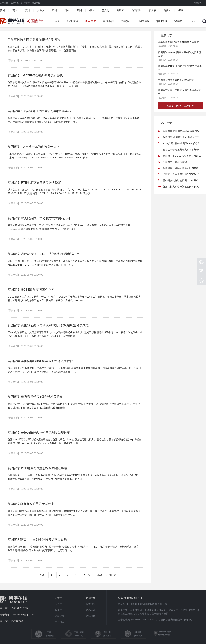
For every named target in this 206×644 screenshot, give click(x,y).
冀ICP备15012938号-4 (130, 598)
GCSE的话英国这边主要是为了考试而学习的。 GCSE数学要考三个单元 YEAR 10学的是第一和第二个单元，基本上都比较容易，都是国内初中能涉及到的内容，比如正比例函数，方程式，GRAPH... (74, 299)
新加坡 (152, 10)
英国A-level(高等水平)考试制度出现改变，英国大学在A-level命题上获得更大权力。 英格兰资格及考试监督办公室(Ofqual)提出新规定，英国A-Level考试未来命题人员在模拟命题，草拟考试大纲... (75, 441)
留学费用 (180, 21)
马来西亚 (136, 10)
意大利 (105, 10)
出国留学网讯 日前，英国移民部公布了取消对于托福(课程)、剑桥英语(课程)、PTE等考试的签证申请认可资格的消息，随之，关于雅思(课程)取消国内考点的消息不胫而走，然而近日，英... (75, 549)
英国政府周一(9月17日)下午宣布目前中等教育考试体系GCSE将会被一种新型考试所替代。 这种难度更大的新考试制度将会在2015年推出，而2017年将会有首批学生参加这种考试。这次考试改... (74, 84)
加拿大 (41, 10)
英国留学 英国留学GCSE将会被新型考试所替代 (40, 361)
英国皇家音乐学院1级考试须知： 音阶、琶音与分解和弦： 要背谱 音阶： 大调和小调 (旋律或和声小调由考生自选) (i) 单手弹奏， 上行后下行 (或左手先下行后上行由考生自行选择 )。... (74, 406)
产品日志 (91, 610)
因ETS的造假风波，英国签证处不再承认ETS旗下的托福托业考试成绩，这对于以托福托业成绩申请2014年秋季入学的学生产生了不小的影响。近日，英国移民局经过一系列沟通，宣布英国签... (75, 334)
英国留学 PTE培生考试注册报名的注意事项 (37, 468)
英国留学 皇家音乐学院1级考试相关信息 (35, 397)
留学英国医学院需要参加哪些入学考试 (34, 40)
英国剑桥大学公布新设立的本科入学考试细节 (183, 187)
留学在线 (4, 3)
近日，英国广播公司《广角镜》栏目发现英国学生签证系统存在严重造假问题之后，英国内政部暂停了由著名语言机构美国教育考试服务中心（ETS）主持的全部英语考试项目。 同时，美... (75, 263)
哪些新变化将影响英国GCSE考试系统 (183, 180)
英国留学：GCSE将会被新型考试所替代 (35, 75)
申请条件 (108, 21)
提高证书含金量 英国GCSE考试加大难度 (183, 174)
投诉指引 (91, 604)
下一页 (87, 575)
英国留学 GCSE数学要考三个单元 (31, 290)
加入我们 (60, 604)
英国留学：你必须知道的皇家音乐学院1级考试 (39, 111)
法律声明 (91, 598)
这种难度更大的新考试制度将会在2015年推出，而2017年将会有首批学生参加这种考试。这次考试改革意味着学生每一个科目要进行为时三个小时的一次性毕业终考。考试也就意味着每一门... (74, 370)
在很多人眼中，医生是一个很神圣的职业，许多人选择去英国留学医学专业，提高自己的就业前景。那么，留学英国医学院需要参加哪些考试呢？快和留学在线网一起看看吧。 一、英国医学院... (75, 49)
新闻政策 (73, 21)
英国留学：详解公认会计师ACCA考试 (183, 168)
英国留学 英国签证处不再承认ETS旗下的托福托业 (183, 137)
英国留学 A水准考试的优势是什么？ (34, 147)
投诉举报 (36, 3)
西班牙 (120, 10)
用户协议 (60, 622)
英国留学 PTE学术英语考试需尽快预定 (34, 183)
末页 (100, 575)
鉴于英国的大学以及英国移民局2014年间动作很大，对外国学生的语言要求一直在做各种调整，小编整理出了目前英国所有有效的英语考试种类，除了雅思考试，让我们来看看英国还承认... (74, 513)
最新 (58, 21)
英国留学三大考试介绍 (175, 162)
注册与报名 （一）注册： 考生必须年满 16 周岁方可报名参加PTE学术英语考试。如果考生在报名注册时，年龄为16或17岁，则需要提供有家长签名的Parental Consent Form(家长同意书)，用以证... (74, 477)
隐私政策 (60, 616)
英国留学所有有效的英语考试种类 (31, 504)
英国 (15, 10)
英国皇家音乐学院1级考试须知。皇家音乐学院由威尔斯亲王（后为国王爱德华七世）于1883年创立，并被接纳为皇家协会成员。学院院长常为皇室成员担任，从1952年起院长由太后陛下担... (74, 120)
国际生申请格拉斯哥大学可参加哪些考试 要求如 (183, 150)
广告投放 (25, 3)
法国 (79, 10)
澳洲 (27, 10)
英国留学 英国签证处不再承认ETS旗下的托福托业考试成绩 (48, 325)
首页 (42, 575)
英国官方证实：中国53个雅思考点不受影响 (37, 540)
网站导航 (198, 3)
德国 (92, 10)
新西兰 (167, 10)
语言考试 (90, 21)
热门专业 (162, 21)
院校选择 (144, 21)
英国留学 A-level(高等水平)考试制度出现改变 (39, 432)
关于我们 (60, 598)
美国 (2, 10)
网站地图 (91, 616)
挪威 (181, 10)
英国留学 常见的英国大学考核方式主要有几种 (39, 218)
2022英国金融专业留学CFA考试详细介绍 (183, 143)
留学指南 (126, 21)
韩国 (55, 10)
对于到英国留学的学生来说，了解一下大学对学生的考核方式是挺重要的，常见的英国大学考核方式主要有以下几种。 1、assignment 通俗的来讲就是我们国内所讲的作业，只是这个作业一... (72, 227)
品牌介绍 (15, 3)
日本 (67, 10)
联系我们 (60, 610)
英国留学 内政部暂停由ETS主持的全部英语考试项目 (44, 254)
